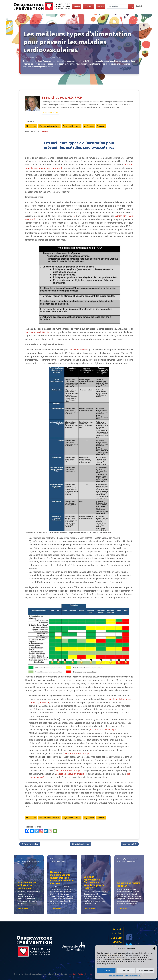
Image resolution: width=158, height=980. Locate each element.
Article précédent (30, 844)
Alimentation (31, 126)
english (45, 131)
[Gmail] (50, 831)
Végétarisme (89, 126)
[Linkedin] (46, 831)
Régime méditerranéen (72, 126)
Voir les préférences (145, 970)
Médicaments (57, 862)
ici (75, 216)
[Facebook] (27, 831)
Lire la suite (25, 908)
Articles (77, 6)
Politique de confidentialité (133, 976)
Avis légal (73, 974)
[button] (153, 948)
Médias (100, 6)
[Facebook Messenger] (32, 831)
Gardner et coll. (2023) (37, 332)
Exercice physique (32, 859)
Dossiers (89, 6)
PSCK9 (63, 861)
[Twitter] (37, 831)
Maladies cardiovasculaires (49, 126)
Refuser (126, 970)
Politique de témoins (116, 976)
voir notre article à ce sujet (103, 730)
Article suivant (130, 844)
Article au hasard (80, 844)
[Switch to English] (139, 6)
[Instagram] (41, 831)
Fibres (21, 862)
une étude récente (78, 350)
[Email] (55, 831)
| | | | (29, 861)
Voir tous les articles (51, 112)
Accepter (106, 970)
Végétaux (101, 126)
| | (61, 860)
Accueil (117, 929)
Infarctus (133, 859)
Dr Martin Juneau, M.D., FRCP (62, 98)
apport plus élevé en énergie (70, 774)
